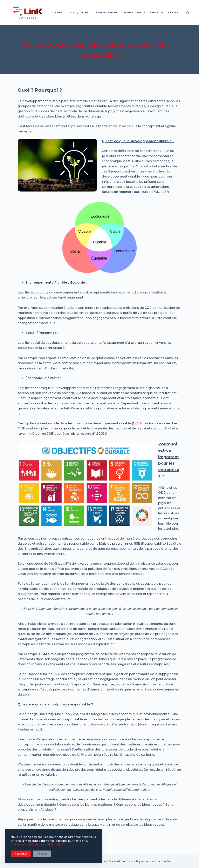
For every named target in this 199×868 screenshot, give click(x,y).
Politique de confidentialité (150, 861)
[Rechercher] (188, 13)
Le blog (174, 13)
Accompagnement (106, 13)
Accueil (57, 13)
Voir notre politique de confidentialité (37, 844)
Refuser (42, 854)
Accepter (21, 854)
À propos (157, 13)
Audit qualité (78, 13)
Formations (135, 13)
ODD (137, 423)
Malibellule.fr (118, 861)
